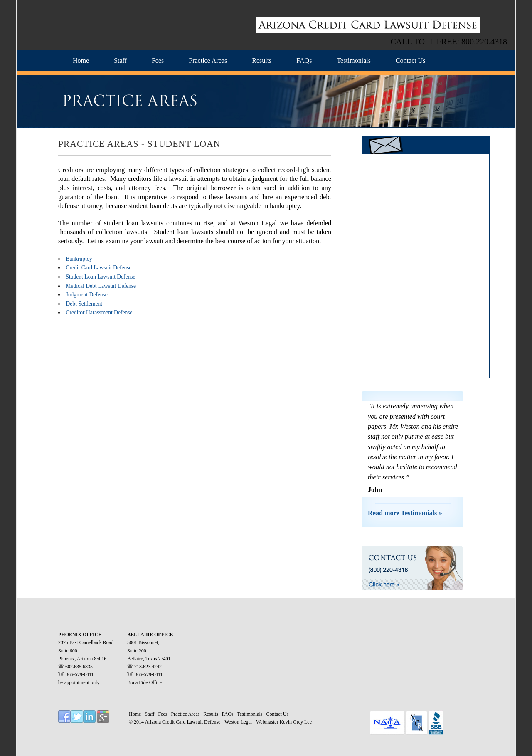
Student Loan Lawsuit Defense (101, 277)
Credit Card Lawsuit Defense (99, 268)
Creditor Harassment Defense (99, 313)
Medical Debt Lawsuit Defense (101, 286)
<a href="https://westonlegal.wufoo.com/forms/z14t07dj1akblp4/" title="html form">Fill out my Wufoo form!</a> (426, 266)
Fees (163, 714)
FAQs (228, 714)
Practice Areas (186, 714)
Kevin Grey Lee (296, 722)
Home (135, 714)
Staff (150, 714)
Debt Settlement (84, 304)
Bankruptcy (79, 259)
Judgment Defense (87, 295)
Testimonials (250, 714)
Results (211, 714)
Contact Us (278, 714)
